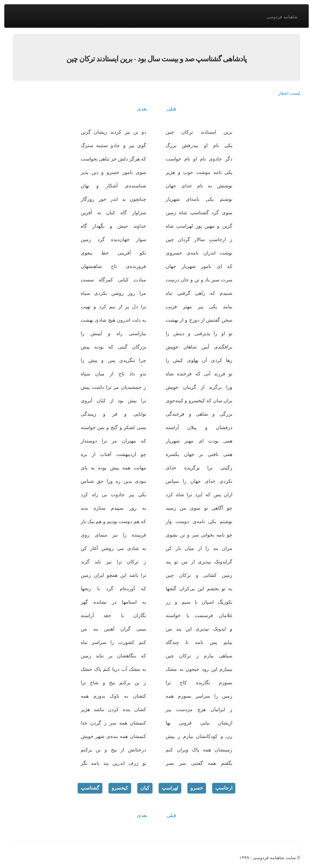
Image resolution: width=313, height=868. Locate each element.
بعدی (142, 109)
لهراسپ (170, 788)
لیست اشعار (289, 93)
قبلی (171, 109)
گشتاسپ (90, 788)
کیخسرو (120, 788)
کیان (145, 788)
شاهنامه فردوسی (282, 17)
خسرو (197, 788)
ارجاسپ (224, 788)
